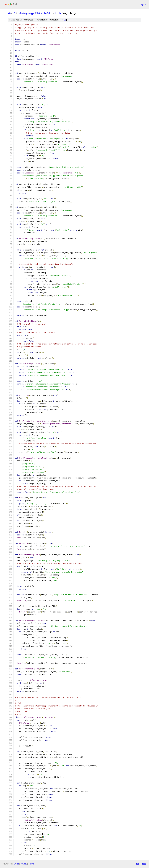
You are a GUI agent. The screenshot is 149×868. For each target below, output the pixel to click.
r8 (9, 13)
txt (138, 864)
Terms (31, 864)
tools (58, 13)
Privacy (24, 864)
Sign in (143, 4)
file (64, 20)
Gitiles (16, 864)
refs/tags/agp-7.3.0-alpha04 (34, 13)
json (144, 864)
